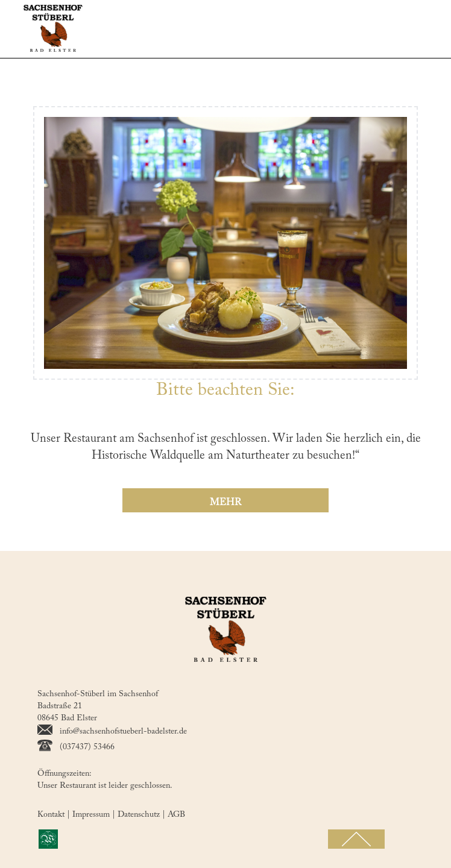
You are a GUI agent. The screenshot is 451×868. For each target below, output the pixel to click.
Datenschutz (143, 815)
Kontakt (55, 815)
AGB (176, 815)
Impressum (95, 815)
